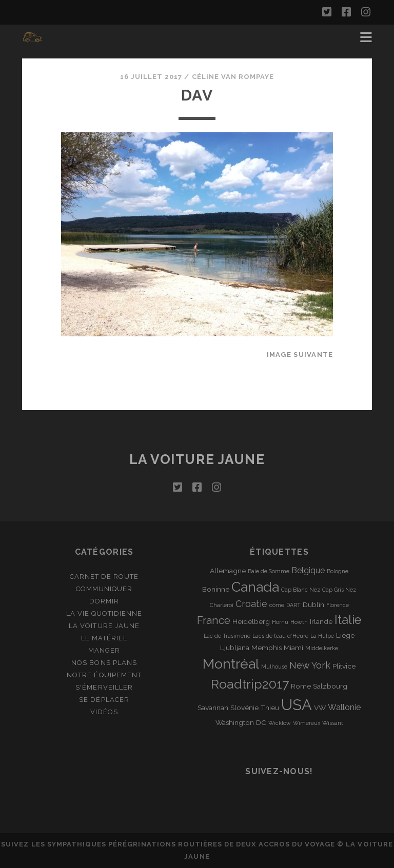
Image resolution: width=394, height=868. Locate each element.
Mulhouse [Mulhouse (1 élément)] (274, 667)
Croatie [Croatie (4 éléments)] (251, 604)
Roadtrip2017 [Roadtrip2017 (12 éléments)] (250, 684)
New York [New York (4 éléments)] (310, 665)
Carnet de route (104, 577)
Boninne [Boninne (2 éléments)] (216, 589)
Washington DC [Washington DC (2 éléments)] (241, 722)
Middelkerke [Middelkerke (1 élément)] (322, 648)
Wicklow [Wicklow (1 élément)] (280, 723)
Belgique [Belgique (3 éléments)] (308, 570)
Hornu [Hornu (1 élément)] (280, 622)
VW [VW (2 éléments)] (320, 708)
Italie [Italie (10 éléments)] (348, 620)
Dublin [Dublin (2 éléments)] (313, 604)
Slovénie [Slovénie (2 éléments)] (244, 708)
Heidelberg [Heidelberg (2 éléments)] (251, 621)
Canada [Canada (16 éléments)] (255, 587)
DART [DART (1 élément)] (293, 605)
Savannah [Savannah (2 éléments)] (213, 708)
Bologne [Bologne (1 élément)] (338, 571)
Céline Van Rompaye (233, 77)
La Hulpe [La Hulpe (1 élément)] (322, 636)
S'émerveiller (104, 687)
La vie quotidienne (104, 613)
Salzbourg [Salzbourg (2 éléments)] (330, 686)
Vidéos (104, 712)
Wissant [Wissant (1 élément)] (333, 723)
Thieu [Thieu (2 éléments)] (270, 708)
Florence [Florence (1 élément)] (338, 605)
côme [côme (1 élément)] (277, 605)
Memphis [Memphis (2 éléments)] (267, 648)
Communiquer (104, 589)
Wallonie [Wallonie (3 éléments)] (344, 707)
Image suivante (300, 355)
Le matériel (104, 638)
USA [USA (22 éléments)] (297, 705)
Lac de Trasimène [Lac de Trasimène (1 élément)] (227, 636)
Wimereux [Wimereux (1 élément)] (307, 723)
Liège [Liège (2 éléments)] (345, 635)
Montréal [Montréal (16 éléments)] (231, 664)
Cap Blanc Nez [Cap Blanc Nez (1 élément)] (301, 590)
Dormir (104, 601)
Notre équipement (104, 675)
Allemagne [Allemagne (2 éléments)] (228, 571)
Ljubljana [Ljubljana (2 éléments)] (235, 648)
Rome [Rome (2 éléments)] (301, 686)
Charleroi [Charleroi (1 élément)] (222, 605)
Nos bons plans (104, 663)
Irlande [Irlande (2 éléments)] (321, 621)
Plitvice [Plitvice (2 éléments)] (344, 666)
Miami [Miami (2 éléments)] (293, 648)
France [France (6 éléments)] (214, 620)
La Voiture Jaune (104, 626)
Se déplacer (104, 700)
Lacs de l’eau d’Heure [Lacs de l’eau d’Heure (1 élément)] (280, 636)
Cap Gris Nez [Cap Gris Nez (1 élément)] (339, 590)
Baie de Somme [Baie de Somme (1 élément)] (269, 571)
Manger (104, 650)
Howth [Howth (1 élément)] (299, 622)
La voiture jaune (197, 459)
